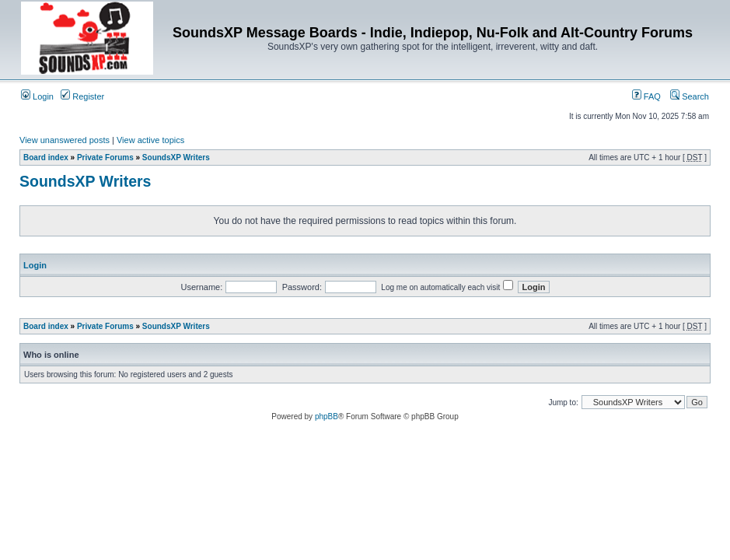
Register (82, 96)
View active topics (150, 140)
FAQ (646, 96)
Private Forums (105, 157)
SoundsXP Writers (176, 157)
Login (37, 96)
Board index (46, 157)
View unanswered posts (65, 140)
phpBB (327, 416)
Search (690, 96)
